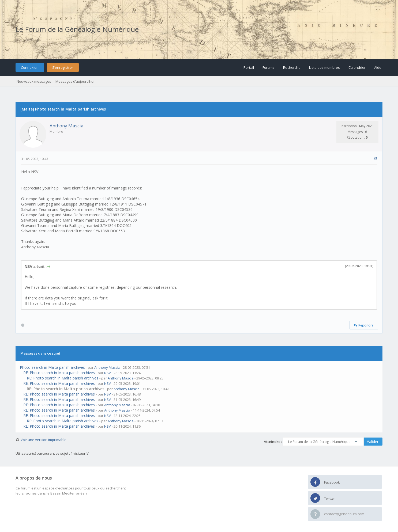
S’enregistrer (63, 67)
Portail (249, 67)
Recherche (292, 67)
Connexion (30, 67)
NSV (108, 373)
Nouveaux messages (34, 81)
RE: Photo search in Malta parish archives (59, 373)
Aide (378, 67)
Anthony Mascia (67, 126)
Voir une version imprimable (44, 440)
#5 (375, 158)
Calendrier (357, 67)
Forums (269, 67)
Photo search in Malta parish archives (52, 367)
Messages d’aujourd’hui (75, 81)
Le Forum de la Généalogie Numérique (77, 29)
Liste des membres (324, 67)
